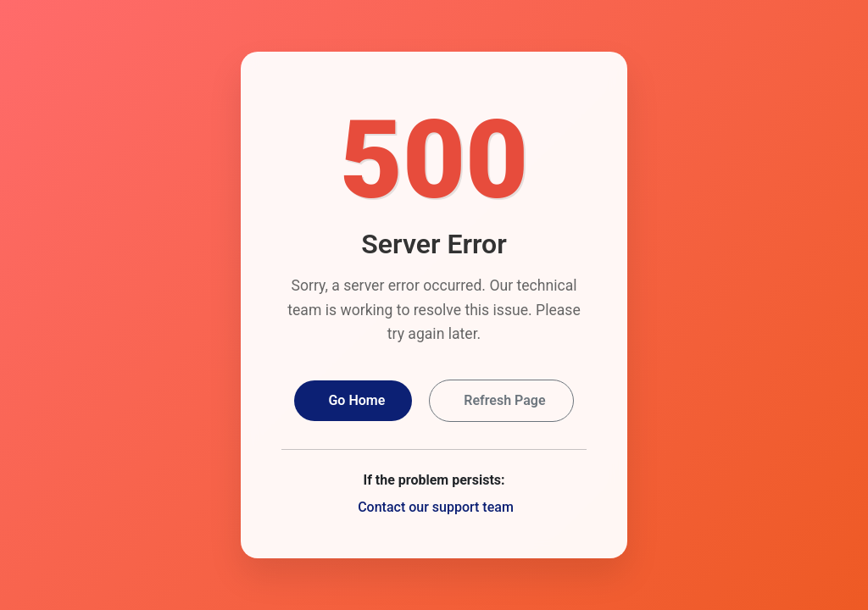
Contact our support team (436, 507)
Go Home (356, 400)
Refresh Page (504, 400)
